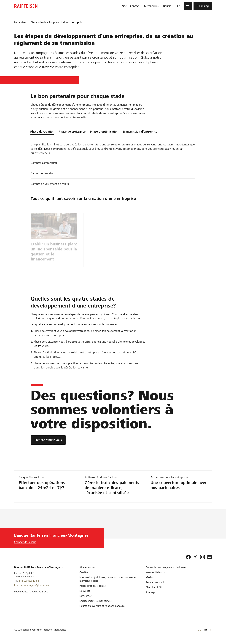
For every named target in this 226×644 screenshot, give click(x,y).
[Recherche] (179, 6)
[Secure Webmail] (155, 582)
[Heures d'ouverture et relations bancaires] (102, 606)
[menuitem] (130, 6)
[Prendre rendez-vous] (48, 440)
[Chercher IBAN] (154, 587)
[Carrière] (84, 572)
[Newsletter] (85, 596)
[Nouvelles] (85, 591)
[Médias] (150, 577)
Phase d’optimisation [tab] (104, 132)
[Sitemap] (150, 592)
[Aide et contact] (88, 567)
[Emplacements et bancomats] (96, 601)
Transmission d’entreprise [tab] (140, 132)
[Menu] (188, 6)
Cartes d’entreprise (42, 173)
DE (199, 630)
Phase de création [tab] (42, 132)
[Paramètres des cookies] (93, 586)
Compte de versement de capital (50, 184)
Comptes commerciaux (44, 163)
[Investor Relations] (156, 572)
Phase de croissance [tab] (72, 132)
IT (211, 630)
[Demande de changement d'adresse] (166, 567)
